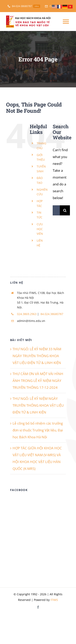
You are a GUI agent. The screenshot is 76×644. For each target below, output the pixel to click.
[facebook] (38, 607)
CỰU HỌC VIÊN (40, 229)
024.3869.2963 (27, 314)
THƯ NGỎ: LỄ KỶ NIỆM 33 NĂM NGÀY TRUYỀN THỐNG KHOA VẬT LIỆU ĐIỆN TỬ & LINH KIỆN (37, 356)
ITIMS (54, 600)
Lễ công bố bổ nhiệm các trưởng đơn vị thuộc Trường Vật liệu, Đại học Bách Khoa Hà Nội (38, 430)
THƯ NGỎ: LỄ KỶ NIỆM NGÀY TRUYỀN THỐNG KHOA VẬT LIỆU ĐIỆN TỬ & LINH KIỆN (38, 405)
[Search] (65, 210)
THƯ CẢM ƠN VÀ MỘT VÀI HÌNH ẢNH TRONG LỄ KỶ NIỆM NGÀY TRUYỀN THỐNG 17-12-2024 (38, 381)
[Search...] (56, 210)
